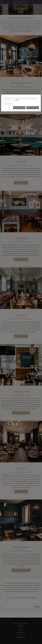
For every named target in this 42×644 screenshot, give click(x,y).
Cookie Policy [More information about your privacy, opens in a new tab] (17, 100)
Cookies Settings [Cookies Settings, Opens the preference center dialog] (8, 104)
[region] (21, 103)
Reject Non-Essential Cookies (19, 108)
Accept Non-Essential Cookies (33, 108)
